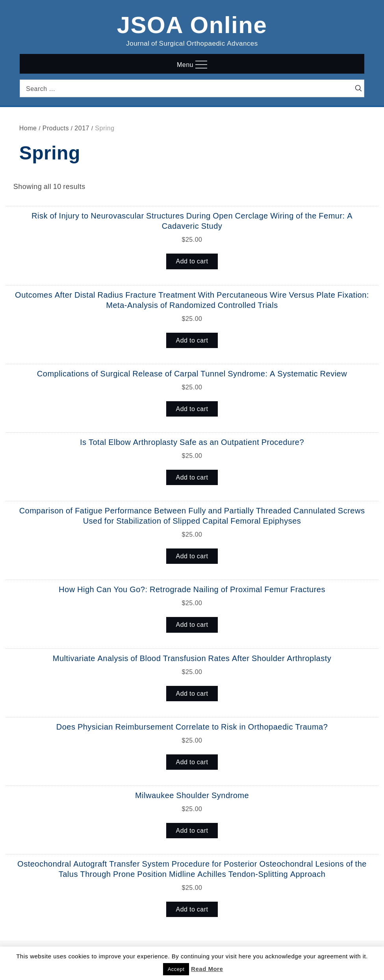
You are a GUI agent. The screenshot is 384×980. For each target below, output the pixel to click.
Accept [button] (176, 969)
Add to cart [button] (192, 261)
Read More (207, 969)
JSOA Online (192, 23)
